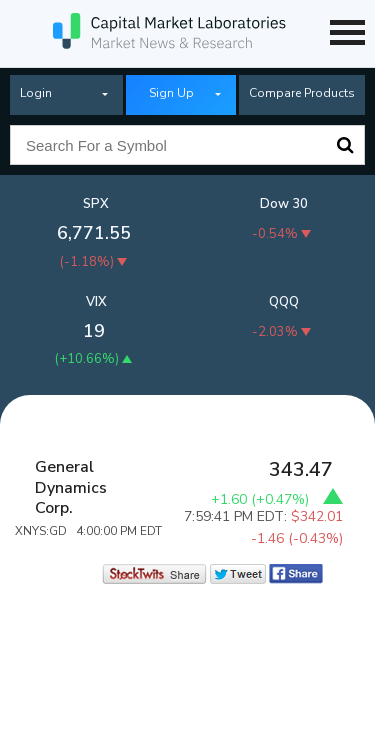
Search (345, 145)
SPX (96, 204)
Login (36, 93)
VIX (96, 302)
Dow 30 (284, 204)
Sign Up (171, 93)
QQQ (284, 302)
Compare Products (302, 93)
